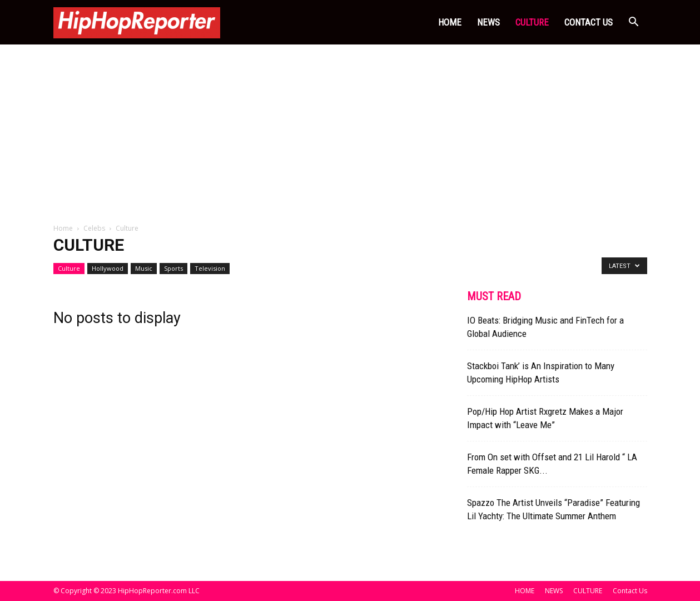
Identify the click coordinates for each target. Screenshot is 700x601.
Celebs (94, 228)
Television (210, 268)
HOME (450, 22)
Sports (173, 268)
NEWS (488, 22)
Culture (69, 268)
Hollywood (108, 268)
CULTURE (532, 22)
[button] (634, 23)
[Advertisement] (350, 128)
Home (63, 228)
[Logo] (137, 22)
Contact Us (589, 22)
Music (144, 268)
